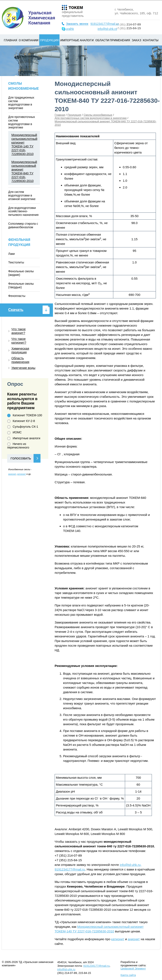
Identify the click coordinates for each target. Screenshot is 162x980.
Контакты (151, 40)
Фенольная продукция (19, 242)
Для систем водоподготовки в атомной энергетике (22, 195)
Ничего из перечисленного (18, 446)
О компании (29, 40)
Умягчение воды (23, 368)
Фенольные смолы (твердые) (21, 285)
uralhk (70, 29)
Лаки (11, 254)
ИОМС (14, 432)
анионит (134, 939)
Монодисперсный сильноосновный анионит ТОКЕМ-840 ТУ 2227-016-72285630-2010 (24, 171)
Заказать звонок (77, 24)
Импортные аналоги (77, 40)
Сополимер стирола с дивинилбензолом (23, 225)
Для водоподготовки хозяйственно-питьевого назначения (23, 211)
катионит (118, 939)
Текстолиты (16, 262)
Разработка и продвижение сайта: (134, 965)
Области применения (113, 40)
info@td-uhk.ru (107, 29)
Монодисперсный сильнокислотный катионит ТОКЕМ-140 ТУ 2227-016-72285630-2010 (24, 144)
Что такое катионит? (19, 341)
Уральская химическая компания (28, 18)
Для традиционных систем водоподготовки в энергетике (21, 103)
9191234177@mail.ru (105, 24)
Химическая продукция (20, 350)
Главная (10, 40)
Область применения (20, 360)
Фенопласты (17, 296)
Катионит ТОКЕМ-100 (25, 415)
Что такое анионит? (19, 331)
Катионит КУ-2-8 (21, 421)
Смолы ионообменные (98, 115)
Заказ (136, 40)
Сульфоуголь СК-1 (23, 427)
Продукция (49, 40)
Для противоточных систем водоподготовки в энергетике (91, 118)
